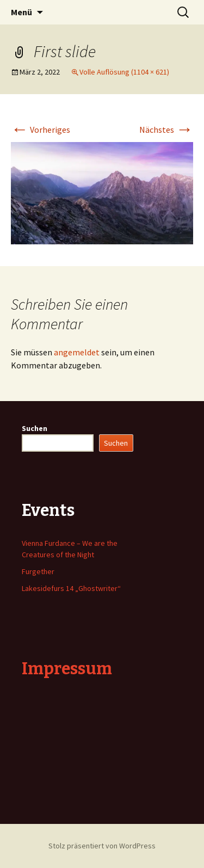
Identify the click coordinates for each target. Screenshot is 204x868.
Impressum (67, 669)
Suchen (35, 428)
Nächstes (166, 130)
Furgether (38, 571)
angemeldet (77, 352)
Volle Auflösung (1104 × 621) (124, 72)
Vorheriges (41, 130)
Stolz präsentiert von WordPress (102, 846)
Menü (21, 12)
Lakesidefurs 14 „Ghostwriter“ (71, 588)
